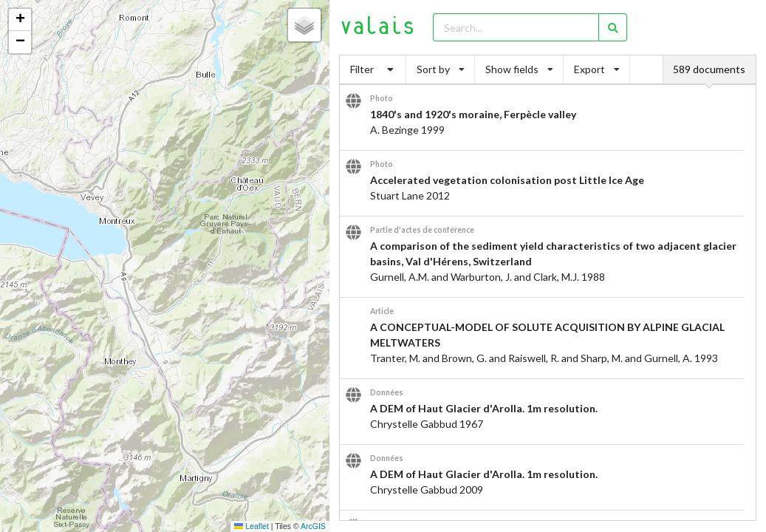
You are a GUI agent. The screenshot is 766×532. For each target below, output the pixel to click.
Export (597, 69)
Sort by (441, 69)
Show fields (519, 69)
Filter (373, 69)
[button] (20, 20)
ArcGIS (313, 526)
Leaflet (251, 526)
